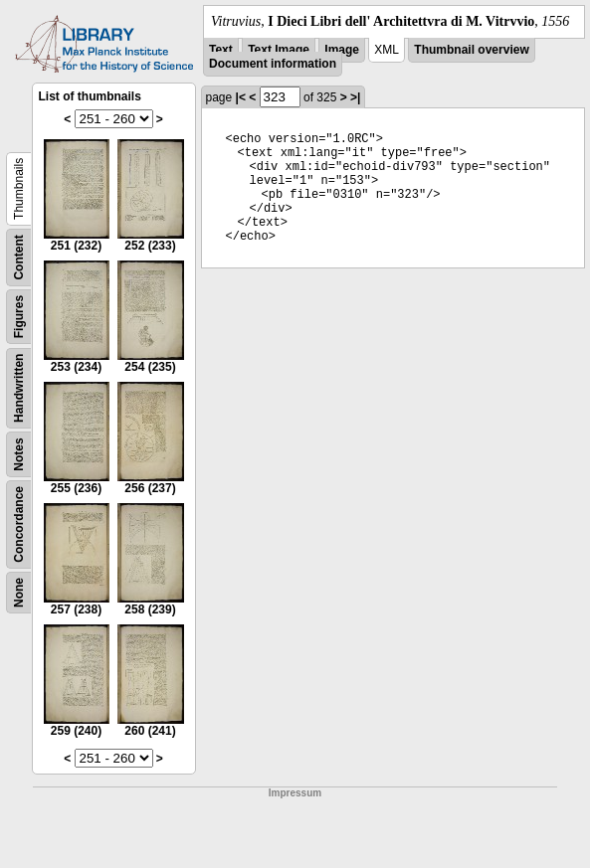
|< (241, 97)
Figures (19, 317)
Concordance (19, 524)
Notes (19, 454)
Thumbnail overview (471, 50)
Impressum (295, 793)
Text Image (279, 50)
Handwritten (19, 388)
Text (221, 50)
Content (19, 257)
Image (342, 50)
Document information (273, 64)
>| (355, 97)
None (19, 593)
